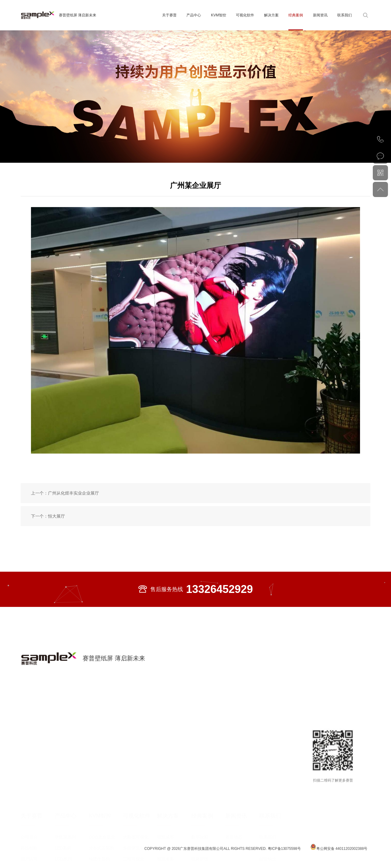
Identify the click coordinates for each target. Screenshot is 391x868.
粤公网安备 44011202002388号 (339, 854)
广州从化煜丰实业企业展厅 (73, 493)
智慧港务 (165, 833)
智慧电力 (200, 822)
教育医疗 (200, 844)
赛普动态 (234, 811)
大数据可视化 (136, 811)
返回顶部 (380, 189)
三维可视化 (134, 833)
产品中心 (194, 15)
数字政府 (200, 811)
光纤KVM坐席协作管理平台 (104, 845)
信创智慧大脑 (136, 844)
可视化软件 (245, 15)
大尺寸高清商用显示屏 (72, 845)
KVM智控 (219, 15)
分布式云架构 (101, 822)
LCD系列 (63, 833)
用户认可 (29, 833)
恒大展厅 (56, 516)
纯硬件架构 (99, 833)
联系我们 (345, 15)
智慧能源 (165, 844)
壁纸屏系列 (65, 811)
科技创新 (29, 822)
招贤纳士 (268, 833)
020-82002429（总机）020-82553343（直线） (380, 139)
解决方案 (271, 15)
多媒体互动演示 (138, 822)
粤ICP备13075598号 (285, 856)
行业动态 (234, 822)
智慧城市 (165, 811)
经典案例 (296, 15)
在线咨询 (380, 156)
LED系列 (63, 822)
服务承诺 (268, 822)
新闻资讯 (320, 15)
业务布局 (29, 844)
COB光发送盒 (102, 811)
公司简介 (29, 811)
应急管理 (200, 833)
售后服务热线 (195, 589)
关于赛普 (169, 15)
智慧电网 (165, 822)
